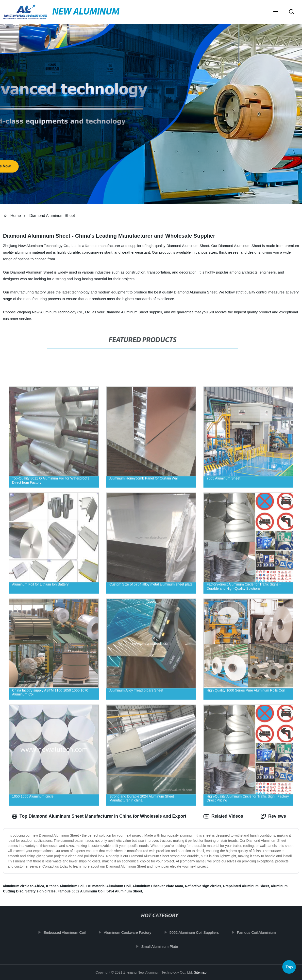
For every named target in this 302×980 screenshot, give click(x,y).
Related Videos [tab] (223, 816)
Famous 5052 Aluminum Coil (81, 891)
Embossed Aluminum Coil (70, 932)
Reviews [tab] (273, 816)
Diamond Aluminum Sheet (52, 216)
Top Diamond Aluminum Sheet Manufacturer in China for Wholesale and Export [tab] (99, 816)
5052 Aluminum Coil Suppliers (199, 932)
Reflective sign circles (203, 886)
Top (289, 965)
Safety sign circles (41, 891)
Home (16, 216)
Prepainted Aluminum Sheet (246, 886)
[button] (276, 12)
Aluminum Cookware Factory (133, 932)
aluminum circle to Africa (24, 886)
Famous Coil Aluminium (261, 932)
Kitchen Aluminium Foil (65, 886)
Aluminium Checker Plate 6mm (158, 886)
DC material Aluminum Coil (108, 886)
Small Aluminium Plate (165, 946)
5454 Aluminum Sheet (124, 891)
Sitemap (200, 972)
